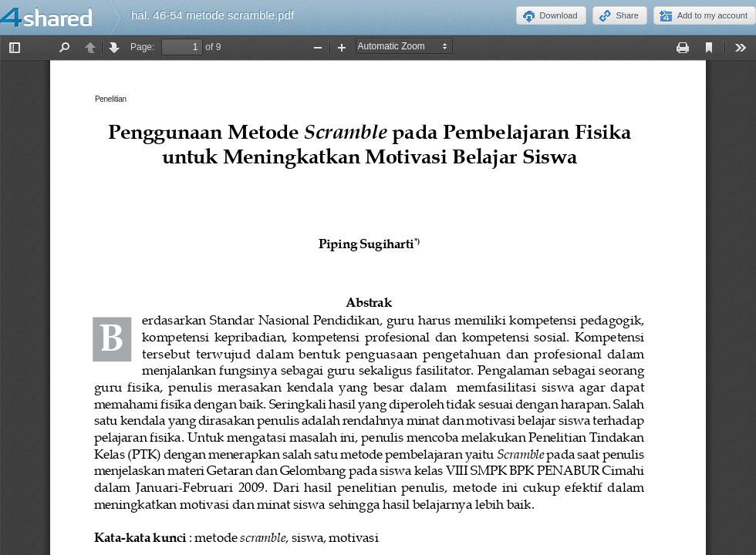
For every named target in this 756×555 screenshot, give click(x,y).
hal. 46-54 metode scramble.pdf (213, 15)
